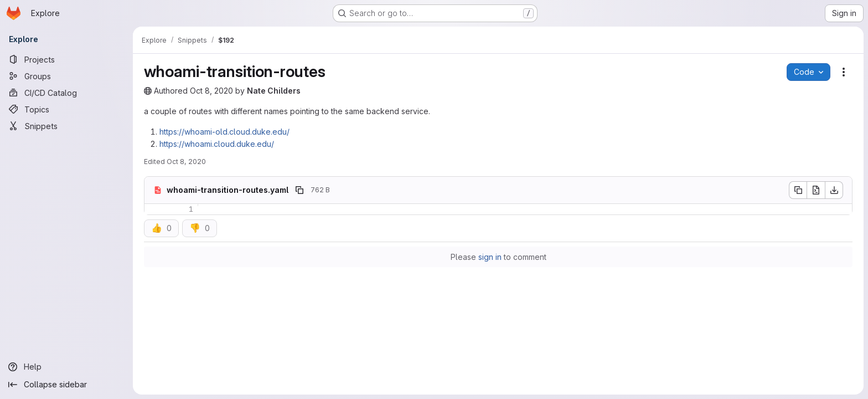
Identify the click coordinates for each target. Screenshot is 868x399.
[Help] (66, 367)
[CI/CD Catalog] (66, 93)
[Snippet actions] (844, 72)
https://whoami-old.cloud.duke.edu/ (224, 132)
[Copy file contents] (798, 190)
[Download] (834, 190)
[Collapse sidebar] (66, 385)
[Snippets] (66, 126)
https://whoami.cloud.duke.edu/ (217, 144)
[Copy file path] (299, 190)
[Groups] (66, 76)
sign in (490, 257)
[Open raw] (816, 190)
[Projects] (66, 59)
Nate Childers (274, 91)
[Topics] (66, 109)
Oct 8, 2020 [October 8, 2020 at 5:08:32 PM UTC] (211, 91)
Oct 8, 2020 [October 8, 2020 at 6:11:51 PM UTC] (186, 162)
